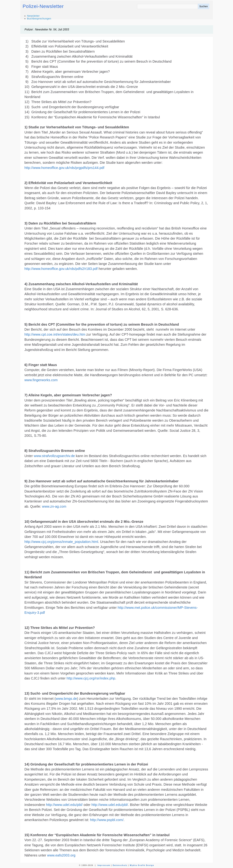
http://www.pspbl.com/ (107, 820)
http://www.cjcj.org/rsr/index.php (91, 678)
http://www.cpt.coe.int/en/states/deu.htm (55, 334)
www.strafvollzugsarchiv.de (54, 456)
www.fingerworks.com (41, 380)
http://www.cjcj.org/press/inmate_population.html (61, 542)
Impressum (104, 865)
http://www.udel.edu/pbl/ (64, 805)
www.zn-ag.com (54, 506)
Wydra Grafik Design (142, 865)
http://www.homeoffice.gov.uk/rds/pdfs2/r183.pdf (61, 269)
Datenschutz (120, 865)
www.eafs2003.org (61, 855)
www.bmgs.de (66, 699)
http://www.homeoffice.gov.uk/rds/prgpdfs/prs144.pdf (64, 168)
